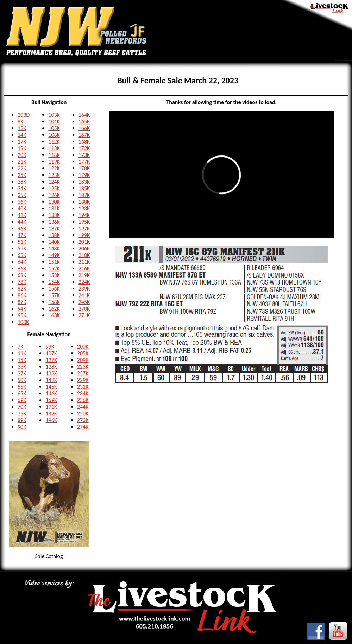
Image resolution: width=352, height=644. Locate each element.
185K (84, 188)
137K (54, 228)
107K (51, 353)
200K (83, 347)
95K (22, 315)
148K (54, 248)
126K (54, 195)
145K (51, 387)
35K (22, 195)
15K (22, 360)
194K (84, 215)
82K (22, 289)
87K (22, 302)
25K (22, 175)
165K (84, 122)
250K (83, 413)
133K (54, 215)
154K (54, 282)
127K (51, 360)
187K (84, 195)
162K (54, 309)
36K (22, 202)
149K (54, 255)
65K (22, 393)
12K (22, 128)
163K (54, 315)
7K (20, 347)
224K (84, 282)
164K (84, 115)
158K (54, 302)
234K (83, 393)
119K (54, 162)
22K (22, 168)
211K (84, 262)
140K (54, 242)
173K (84, 155)
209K (83, 360)
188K (84, 202)
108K (54, 135)
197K (84, 228)
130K (54, 202)
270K (84, 309)
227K (83, 373)
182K (51, 413)
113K (54, 148)
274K (83, 427)
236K (83, 400)
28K (22, 182)
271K (84, 315)
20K (22, 155)
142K (51, 380)
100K (23, 322)
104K (54, 122)
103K (54, 115)
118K (54, 155)
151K (54, 262)
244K (83, 407)
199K (84, 235)
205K (83, 353)
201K (84, 242)
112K (54, 142)
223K (83, 367)
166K (84, 128)
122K (54, 168)
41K (22, 215)
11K (22, 353)
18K (22, 148)
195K (84, 222)
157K (54, 295)
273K (83, 420)
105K (54, 128)
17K (22, 142)
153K (54, 275)
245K (84, 302)
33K (22, 367)
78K (22, 282)
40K (22, 208)
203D (24, 115)
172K (84, 148)
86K (22, 295)
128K (51, 367)
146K (51, 393)
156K (54, 289)
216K (84, 269)
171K (51, 407)
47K (22, 235)
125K (54, 188)
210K (84, 255)
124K (54, 182)
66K (22, 269)
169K (51, 400)
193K (84, 208)
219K (84, 275)
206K (84, 248)
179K (84, 175)
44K (22, 222)
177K (84, 162)
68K (22, 275)
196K (51, 420)
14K (22, 135)
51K (22, 242)
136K (54, 222)
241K (84, 295)
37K (22, 373)
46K (22, 228)
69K (22, 400)
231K (83, 387)
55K (22, 387)
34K (22, 188)
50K (22, 380)
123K (54, 175)
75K (22, 413)
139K (51, 373)
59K (22, 248)
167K (84, 135)
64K (22, 262)
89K (22, 420)
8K (20, 122)
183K (84, 182)
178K (84, 168)
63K (22, 255)
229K (83, 380)
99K (50, 347)
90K (22, 427)
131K (54, 208)
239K (84, 289)
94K (22, 309)
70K (22, 407)
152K (54, 269)
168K (84, 142)
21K (22, 162)
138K (54, 235)
